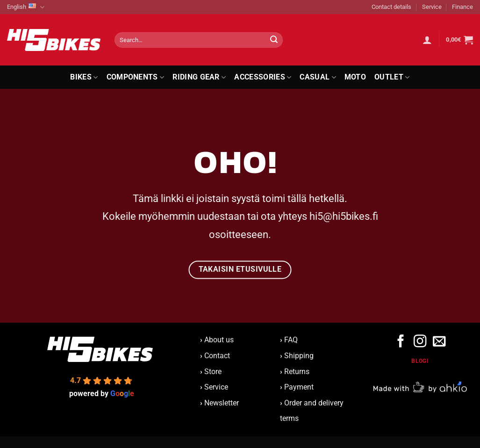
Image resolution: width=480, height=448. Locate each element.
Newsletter (219, 403)
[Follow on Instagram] (420, 342)
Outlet (392, 77)
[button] (427, 40)
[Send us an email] (439, 342)
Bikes (84, 77)
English (26, 7)
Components (136, 77)
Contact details (391, 7)
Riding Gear (199, 77)
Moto (355, 77)
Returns (297, 372)
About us (217, 340)
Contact (217, 356)
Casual (318, 77)
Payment (299, 387)
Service (432, 7)
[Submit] (274, 40)
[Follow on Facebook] (401, 342)
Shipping (299, 356)
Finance (462, 7)
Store (213, 372)
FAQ (291, 340)
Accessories (263, 77)
